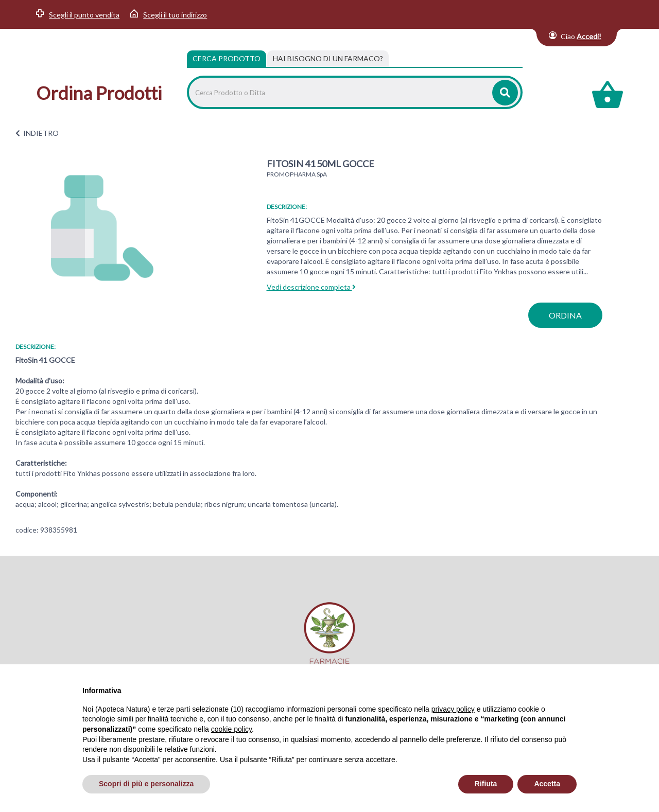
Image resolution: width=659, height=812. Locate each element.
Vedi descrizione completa (311, 287)
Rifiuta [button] (486, 784)
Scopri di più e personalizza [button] (146, 784)
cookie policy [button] (231, 729)
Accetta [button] (547, 784)
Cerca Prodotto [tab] (227, 58)
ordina (565, 315)
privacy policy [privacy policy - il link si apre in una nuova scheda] (453, 709)
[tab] (328, 59)
